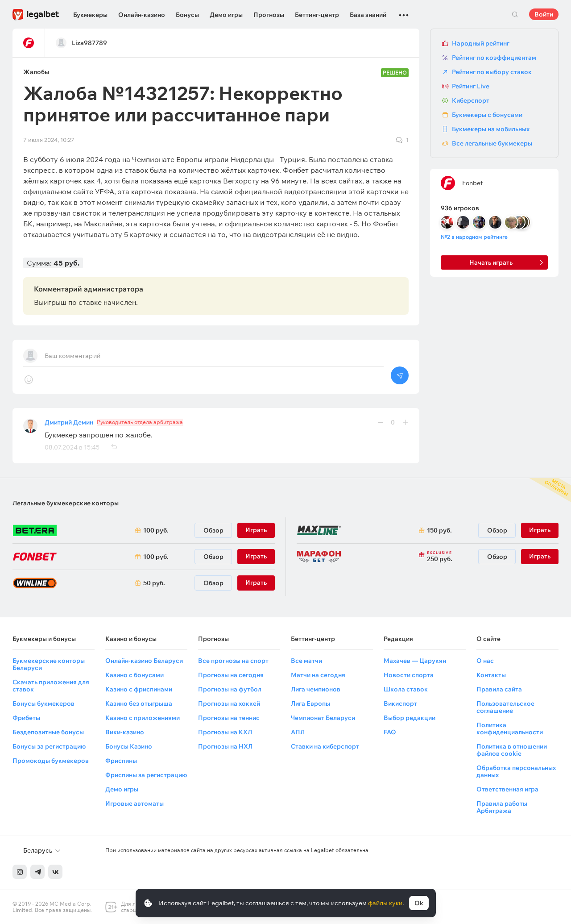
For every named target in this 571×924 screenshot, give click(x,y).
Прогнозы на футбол (230, 689)
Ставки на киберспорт (325, 746)
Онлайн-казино (142, 15)
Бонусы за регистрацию (49, 746)
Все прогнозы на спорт (233, 661)
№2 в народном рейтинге (474, 237)
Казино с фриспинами (139, 689)
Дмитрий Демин (69, 422)
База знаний (368, 15)
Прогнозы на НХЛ (225, 746)
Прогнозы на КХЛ (225, 732)
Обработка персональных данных (516, 771)
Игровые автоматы (134, 803)
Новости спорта (409, 675)
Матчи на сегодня (318, 675)
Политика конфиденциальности (510, 728)
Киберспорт (471, 100)
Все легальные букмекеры (492, 143)
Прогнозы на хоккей (229, 703)
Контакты (491, 675)
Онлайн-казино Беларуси (144, 661)
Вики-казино (125, 732)
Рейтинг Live (471, 86)
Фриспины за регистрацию (146, 775)
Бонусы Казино (129, 746)
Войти (544, 14)
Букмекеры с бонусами (487, 115)
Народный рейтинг (481, 43)
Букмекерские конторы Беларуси (49, 664)
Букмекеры (90, 15)
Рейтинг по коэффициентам (494, 58)
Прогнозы (269, 15)
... (404, 11)
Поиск (515, 14)
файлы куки (385, 903)
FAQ (390, 732)
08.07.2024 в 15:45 (72, 447)
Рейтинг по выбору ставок (492, 72)
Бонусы (187, 15)
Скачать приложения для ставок (51, 686)
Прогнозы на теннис (229, 718)
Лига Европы (310, 703)
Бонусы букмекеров (43, 703)
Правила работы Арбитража (502, 807)
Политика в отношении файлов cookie (512, 750)
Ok (419, 903)
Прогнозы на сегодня (231, 675)
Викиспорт (400, 703)
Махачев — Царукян (415, 661)
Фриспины (121, 761)
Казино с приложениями (143, 718)
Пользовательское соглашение (505, 707)
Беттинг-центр (317, 15)
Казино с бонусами (134, 675)
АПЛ (298, 732)
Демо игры (226, 15)
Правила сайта (499, 689)
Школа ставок (406, 689)
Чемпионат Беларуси (323, 718)
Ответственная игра (507, 789)
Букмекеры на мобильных (491, 129)
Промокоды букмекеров (51, 761)
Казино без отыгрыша (139, 703)
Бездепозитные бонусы (48, 732)
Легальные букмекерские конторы (66, 503)
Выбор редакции (410, 718)
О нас (485, 661)
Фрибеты (26, 718)
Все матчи (306, 661)
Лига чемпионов (316, 689)
